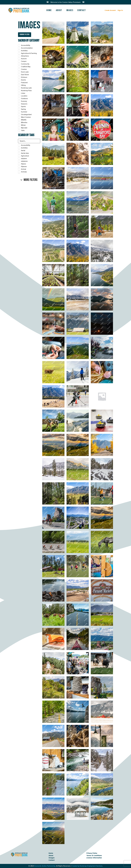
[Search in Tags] (29, 141)
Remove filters (25, 35)
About (59, 10)
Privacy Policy (92, 853)
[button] (29, 180)
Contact (82, 10)
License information (94, 858)
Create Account (110, 10)
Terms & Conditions (94, 856)
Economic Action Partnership (45, 866)
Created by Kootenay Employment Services (87, 866)
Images (70, 10)
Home (49, 10)
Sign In (120, 10)
